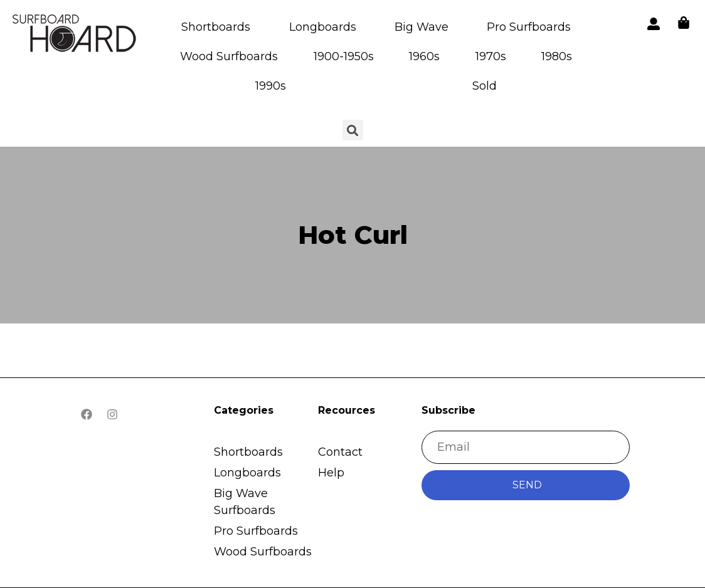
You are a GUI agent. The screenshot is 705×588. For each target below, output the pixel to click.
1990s (271, 86)
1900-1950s (344, 56)
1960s (424, 56)
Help (331, 473)
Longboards (323, 27)
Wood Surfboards (229, 56)
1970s (491, 56)
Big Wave (421, 27)
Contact (340, 452)
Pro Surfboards (529, 27)
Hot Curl (353, 235)
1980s (557, 56)
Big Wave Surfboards (245, 502)
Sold (485, 86)
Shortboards (216, 27)
